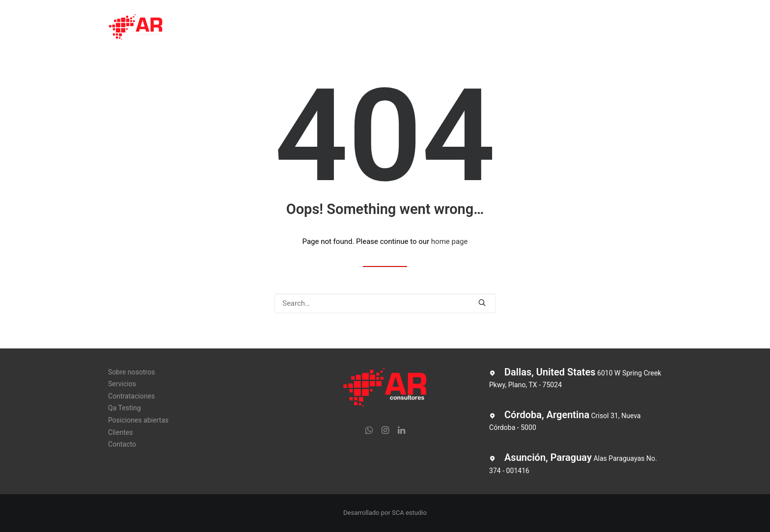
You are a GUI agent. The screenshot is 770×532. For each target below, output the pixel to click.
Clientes (527, 28)
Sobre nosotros (216, 28)
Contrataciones (333, 28)
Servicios (275, 28)
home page (450, 241)
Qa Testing (395, 28)
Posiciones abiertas (463, 28)
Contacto (573, 28)
